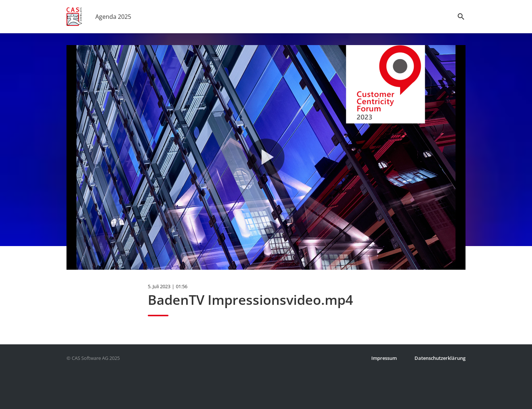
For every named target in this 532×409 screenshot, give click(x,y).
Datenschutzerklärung (440, 358)
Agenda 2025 (113, 17)
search (461, 17)
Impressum (384, 358)
